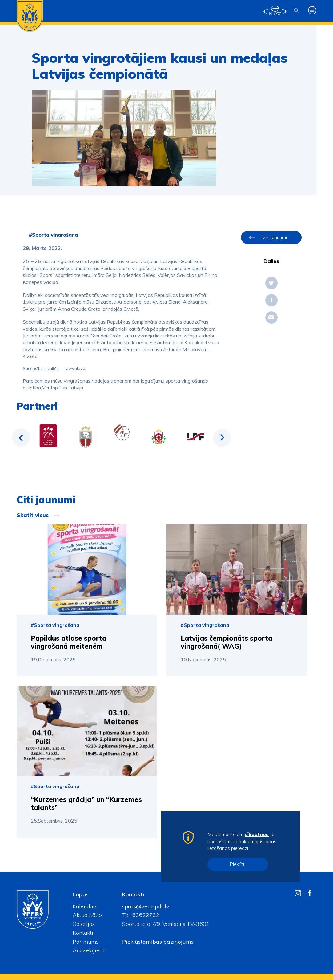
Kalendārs (85, 906)
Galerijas (84, 924)
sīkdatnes (257, 834)
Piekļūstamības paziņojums (158, 942)
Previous (21, 438)
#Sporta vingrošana (53, 235)
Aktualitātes (88, 915)
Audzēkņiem (88, 950)
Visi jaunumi (275, 237)
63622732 (145, 915)
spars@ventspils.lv (146, 906)
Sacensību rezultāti (41, 368)
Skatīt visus (33, 515)
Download (75, 368)
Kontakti (83, 933)
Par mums (86, 942)
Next (222, 438)
